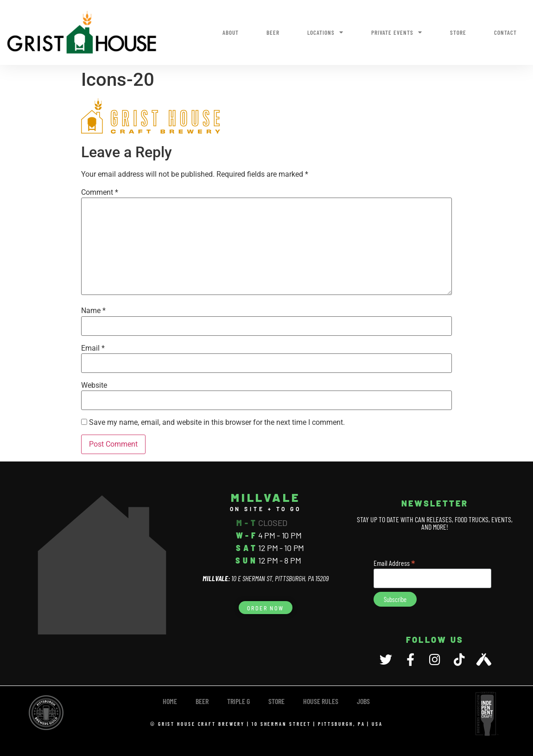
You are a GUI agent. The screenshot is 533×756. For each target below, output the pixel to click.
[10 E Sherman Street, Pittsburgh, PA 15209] (102, 565)
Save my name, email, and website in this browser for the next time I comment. (217, 423)
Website (94, 385)
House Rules (321, 701)
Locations (325, 32)
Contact (505, 32)
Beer (273, 32)
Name (93, 311)
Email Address (394, 562)
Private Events (397, 32)
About (231, 32)
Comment (100, 192)
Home (170, 701)
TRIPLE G (238, 701)
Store (458, 32)
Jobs (363, 701)
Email (93, 348)
